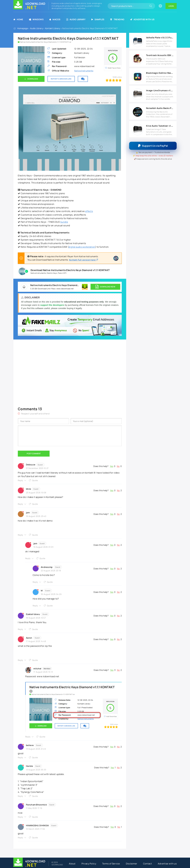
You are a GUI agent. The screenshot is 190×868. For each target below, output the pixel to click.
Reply (20, 480)
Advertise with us (142, 19)
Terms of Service (111, 864)
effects (89, 211)
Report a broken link (61, 79)
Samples (98, 19)
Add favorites (114, 68)
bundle (64, 222)
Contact (147, 864)
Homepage (23, 28)
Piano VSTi (62, 273)
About (72, 864)
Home (18, 19)
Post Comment (34, 454)
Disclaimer (132, 864)
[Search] (151, 6)
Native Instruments (84, 71)
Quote (35, 480)
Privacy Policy (89, 864)
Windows (36, 19)
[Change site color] (160, 6)
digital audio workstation (82, 247)
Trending (117, 19)
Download (33, 79)
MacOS (55, 19)
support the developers (53, 305)
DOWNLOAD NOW (105, 287)
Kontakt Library (53, 28)
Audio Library (76, 19)
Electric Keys (52, 273)
